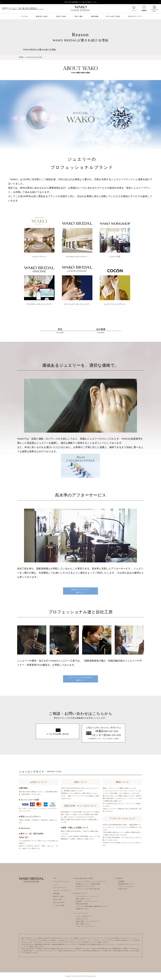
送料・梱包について (83, 899)
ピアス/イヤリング (60, 887)
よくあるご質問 (59, 905)
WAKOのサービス (135, 16)
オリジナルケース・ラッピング (87, 896)
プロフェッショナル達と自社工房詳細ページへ (81, 679)
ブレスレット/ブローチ (62, 890)
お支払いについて (82, 919)
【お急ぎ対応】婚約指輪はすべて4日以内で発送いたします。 (81, 2)
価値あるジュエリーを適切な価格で (89, 884)
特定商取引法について (126, 884)
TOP (55, 878)
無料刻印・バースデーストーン (87, 901)
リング (56, 884)
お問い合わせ (123, 889)
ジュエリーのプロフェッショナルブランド (91, 881)
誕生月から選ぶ (42, 16)
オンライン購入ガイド (84, 916)
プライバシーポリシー (126, 886)
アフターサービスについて (85, 926)
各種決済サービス (82, 909)
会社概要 (121, 881)
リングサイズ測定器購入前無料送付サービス (92, 906)
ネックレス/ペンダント (62, 881)
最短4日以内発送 (82, 904)
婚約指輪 (95, 16)
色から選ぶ (79, 16)
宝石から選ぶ (62, 16)
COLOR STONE (59, 902)
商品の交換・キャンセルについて (88, 921)
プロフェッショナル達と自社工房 (88, 889)
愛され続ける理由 (113, 16)
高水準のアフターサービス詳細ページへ (80, 591)
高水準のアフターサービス (85, 886)
